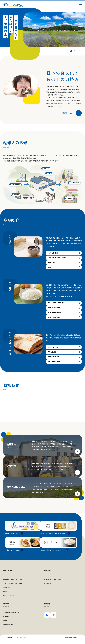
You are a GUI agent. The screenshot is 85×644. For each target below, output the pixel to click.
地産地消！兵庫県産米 (54, 309)
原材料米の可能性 (73, 184)
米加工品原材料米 (53, 253)
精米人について (68, 113)
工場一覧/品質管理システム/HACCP (14, 587)
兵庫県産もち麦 (52, 355)
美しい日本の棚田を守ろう (56, 314)
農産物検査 (47, 587)
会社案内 (6, 607)
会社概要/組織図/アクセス (11, 616)
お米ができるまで (16, 184)
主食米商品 (60, 192)
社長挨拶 (6, 620)
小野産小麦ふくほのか (54, 350)
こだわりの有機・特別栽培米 (56, 304)
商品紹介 (6, 595)
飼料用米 (41, 195)
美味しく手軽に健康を (54, 319)
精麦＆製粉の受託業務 (54, 365)
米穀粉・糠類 (52, 263)
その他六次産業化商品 (54, 360)
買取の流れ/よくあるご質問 (52, 583)
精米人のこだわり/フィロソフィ (13, 583)
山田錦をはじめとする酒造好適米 (58, 258)
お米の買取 (26, 190)
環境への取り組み (9, 628)
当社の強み (49, 172)
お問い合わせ (10, 641)
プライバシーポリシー (21, 641)
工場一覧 (54, 176)
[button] (76, 51)
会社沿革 (6, 624)
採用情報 (47, 607)
